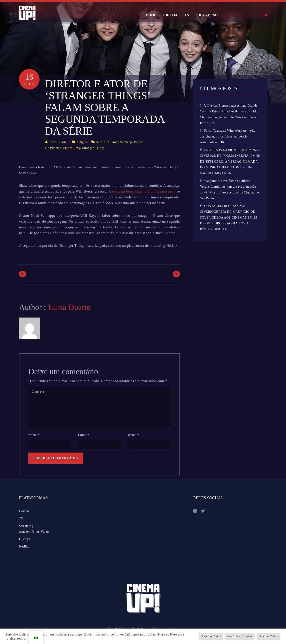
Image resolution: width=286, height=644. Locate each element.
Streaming (26, 526)
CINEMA (171, 15)
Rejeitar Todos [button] (211, 636)
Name (34, 435)
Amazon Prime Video (34, 532)
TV (187, 15)
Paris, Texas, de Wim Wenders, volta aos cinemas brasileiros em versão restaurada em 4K (228, 136)
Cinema (24, 511)
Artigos (82, 142)
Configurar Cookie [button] (240, 636)
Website (133, 435)
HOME (151, 15)
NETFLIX (103, 142)
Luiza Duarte (58, 142)
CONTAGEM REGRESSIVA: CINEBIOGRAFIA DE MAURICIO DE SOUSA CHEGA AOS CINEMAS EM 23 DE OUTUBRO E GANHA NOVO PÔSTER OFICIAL (229, 218)
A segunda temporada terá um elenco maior (143, 191)
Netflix (24, 546)
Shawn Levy (72, 148)
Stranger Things (93, 148)
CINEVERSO (207, 15)
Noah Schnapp (122, 142)
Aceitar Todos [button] (269, 636)
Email (84, 435)
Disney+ (25, 539)
